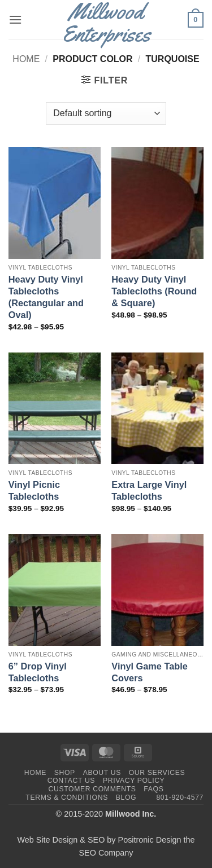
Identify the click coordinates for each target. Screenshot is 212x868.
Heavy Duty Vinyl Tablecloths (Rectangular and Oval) (46, 297)
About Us (102, 773)
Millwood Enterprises (106, 23)
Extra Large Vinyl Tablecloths (149, 490)
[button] (15, 19)
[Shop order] (106, 113)
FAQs (153, 789)
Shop (65, 773)
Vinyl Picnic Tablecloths (34, 490)
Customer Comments (92, 789)
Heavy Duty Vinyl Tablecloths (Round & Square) (154, 291)
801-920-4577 (180, 797)
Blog (126, 797)
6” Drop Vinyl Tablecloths (38, 672)
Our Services (157, 773)
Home (26, 59)
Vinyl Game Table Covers (149, 672)
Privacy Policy (134, 781)
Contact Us (72, 781)
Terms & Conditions (67, 797)
